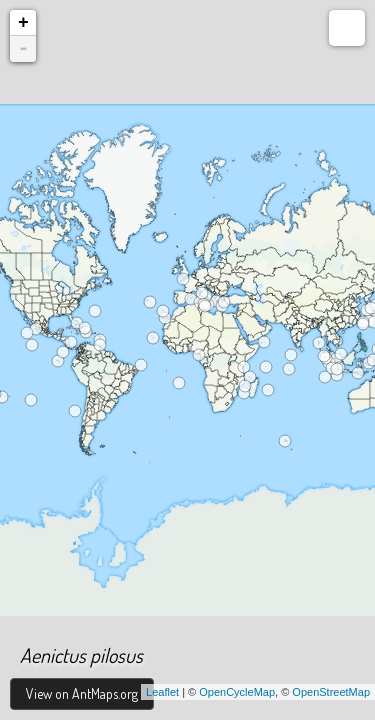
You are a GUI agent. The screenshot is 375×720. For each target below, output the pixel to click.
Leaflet (162, 692)
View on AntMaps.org (82, 693)
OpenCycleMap (237, 692)
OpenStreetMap (331, 692)
